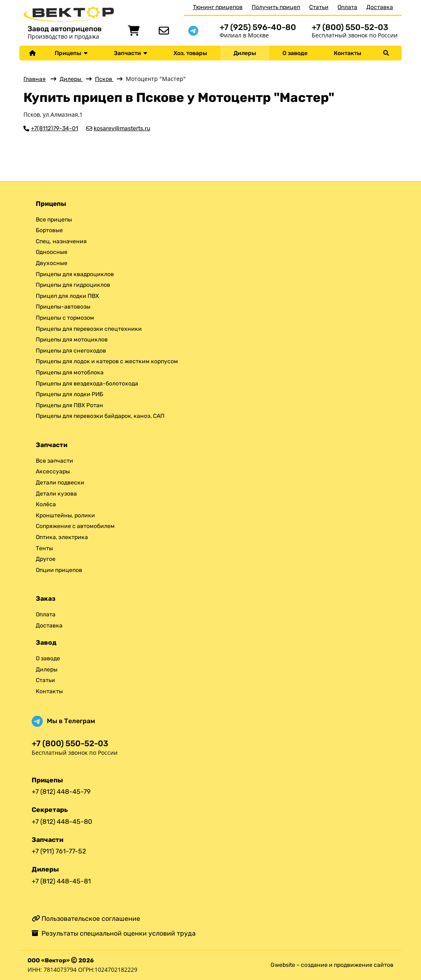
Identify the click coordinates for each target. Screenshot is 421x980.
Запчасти (131, 53)
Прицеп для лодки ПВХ (67, 296)
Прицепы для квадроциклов (75, 274)
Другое (46, 559)
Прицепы (71, 53)
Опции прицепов (59, 570)
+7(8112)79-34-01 (54, 129)
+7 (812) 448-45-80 (62, 822)
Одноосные (52, 252)
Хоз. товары (190, 53)
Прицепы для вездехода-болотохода (87, 384)
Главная (35, 79)
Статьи (319, 7)
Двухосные (52, 263)
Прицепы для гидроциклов (73, 285)
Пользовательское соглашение (86, 919)
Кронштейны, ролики (65, 515)
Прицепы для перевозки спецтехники (89, 329)
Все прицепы (54, 220)
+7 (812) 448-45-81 (61, 881)
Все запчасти (54, 461)
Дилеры (245, 53)
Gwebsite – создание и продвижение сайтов (332, 965)
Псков (104, 79)
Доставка (380, 7)
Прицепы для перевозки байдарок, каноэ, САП (100, 416)
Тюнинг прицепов (218, 7)
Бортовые (49, 230)
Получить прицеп (276, 7)
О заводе (295, 53)
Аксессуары (53, 472)
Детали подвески (60, 483)
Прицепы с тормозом (65, 318)
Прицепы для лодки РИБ (69, 394)
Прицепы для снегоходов (71, 351)
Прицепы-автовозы (63, 307)
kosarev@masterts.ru (122, 129)
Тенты (44, 548)
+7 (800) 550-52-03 (350, 27)
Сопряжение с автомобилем (75, 526)
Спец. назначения (61, 241)
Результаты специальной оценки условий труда (114, 933)
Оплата (347, 7)
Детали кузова (56, 494)
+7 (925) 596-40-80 (258, 27)
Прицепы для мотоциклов (72, 340)
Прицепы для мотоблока (70, 372)
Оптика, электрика (62, 537)
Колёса (46, 504)
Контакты (348, 53)
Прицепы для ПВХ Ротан (69, 405)
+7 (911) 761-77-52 (59, 851)
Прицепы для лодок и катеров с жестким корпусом (107, 361)
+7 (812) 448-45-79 (61, 792)
